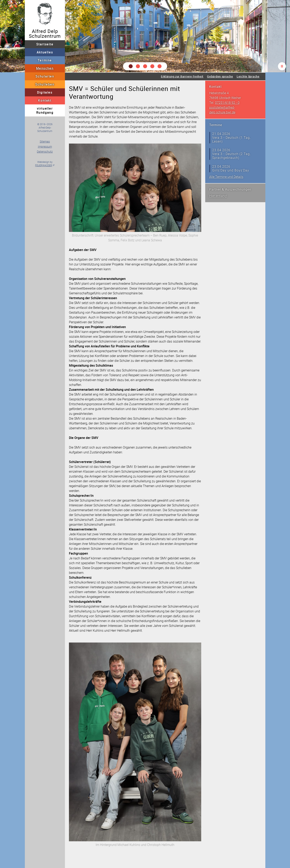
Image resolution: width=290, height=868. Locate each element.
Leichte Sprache (248, 76)
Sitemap (45, 141)
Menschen (45, 68)
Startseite (45, 44)
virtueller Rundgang (45, 110)
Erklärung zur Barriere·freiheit (182, 76)
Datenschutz (45, 151)
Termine (45, 60)
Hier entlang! (218, 196)
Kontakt (45, 100)
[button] (131, 66)
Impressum (45, 146)
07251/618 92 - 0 (227, 103)
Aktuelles (45, 52)
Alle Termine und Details (226, 177)
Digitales (45, 92)
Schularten (45, 76)
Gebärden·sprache (220, 76)
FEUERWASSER (44, 165)
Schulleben (45, 84)
